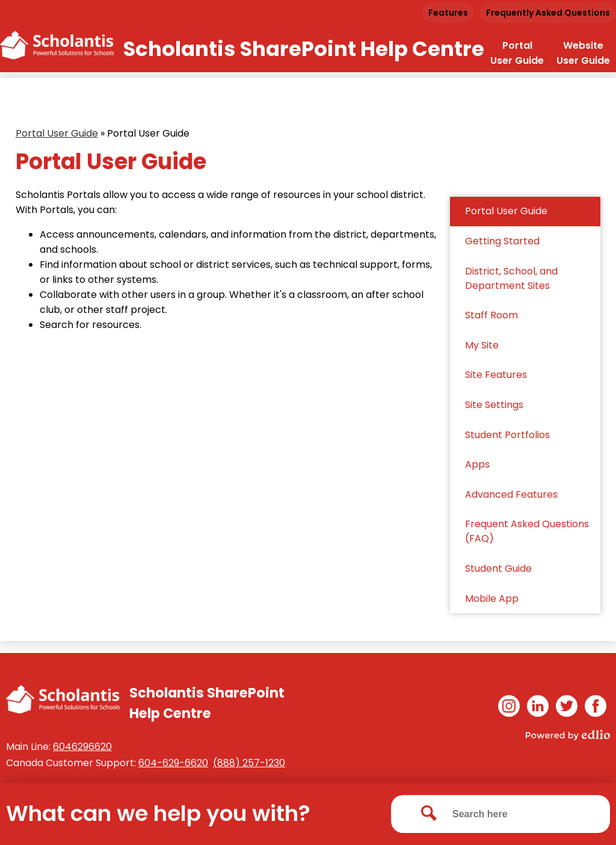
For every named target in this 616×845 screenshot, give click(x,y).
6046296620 (82, 747)
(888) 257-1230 (249, 763)
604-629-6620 (173, 763)
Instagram (509, 708)
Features (448, 13)
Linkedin (538, 708)
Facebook (596, 708)
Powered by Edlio (568, 735)
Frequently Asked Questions (548, 13)
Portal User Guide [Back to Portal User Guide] (57, 133)
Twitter (567, 708)
